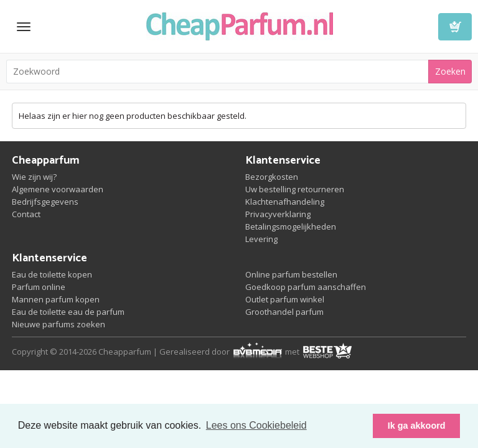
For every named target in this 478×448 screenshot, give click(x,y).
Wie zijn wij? (34, 177)
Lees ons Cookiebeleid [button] (256, 425)
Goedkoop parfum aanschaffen (306, 287)
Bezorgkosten (272, 177)
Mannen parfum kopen (56, 299)
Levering (261, 239)
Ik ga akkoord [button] (417, 426)
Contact (26, 214)
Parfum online (39, 287)
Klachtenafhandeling (285, 202)
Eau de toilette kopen (52, 274)
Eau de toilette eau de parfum (68, 312)
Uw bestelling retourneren (295, 189)
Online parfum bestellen (291, 274)
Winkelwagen (455, 27)
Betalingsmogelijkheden (291, 226)
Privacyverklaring (278, 214)
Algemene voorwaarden (58, 189)
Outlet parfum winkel (285, 299)
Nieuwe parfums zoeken (59, 324)
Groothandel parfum (284, 312)
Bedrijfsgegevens (45, 202)
